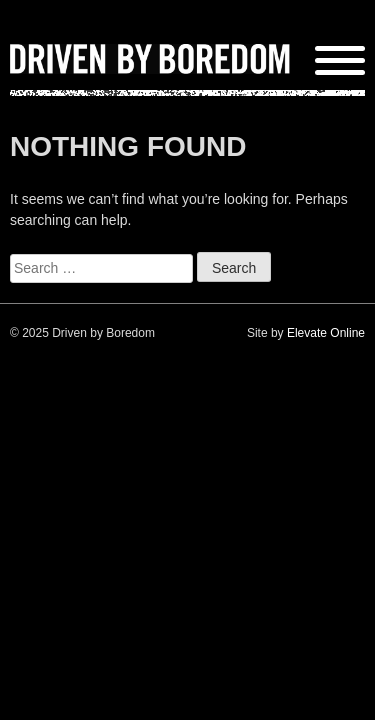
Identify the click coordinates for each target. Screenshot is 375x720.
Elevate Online (326, 333)
